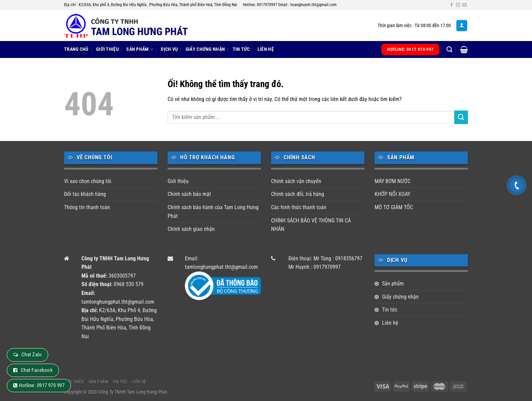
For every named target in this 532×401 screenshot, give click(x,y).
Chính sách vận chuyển (296, 181)
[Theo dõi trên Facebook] (452, 5)
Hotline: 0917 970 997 (42, 385)
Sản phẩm (140, 49)
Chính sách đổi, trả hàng (298, 194)
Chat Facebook (37, 370)
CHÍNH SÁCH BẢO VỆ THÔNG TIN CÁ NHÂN (311, 225)
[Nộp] (461, 117)
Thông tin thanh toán (87, 207)
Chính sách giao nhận (191, 229)
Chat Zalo (32, 355)
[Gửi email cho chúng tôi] (464, 5)
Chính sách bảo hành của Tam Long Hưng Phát (213, 212)
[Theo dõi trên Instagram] (458, 5)
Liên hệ (266, 49)
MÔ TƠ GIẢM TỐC (394, 207)
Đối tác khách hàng (85, 194)
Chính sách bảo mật (189, 194)
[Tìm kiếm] (449, 50)
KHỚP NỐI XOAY (392, 194)
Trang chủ (76, 49)
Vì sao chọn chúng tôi (88, 181)
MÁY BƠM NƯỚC (393, 181)
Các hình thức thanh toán (299, 207)
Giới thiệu (107, 49)
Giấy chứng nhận (205, 49)
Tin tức (241, 49)
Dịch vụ (169, 49)
